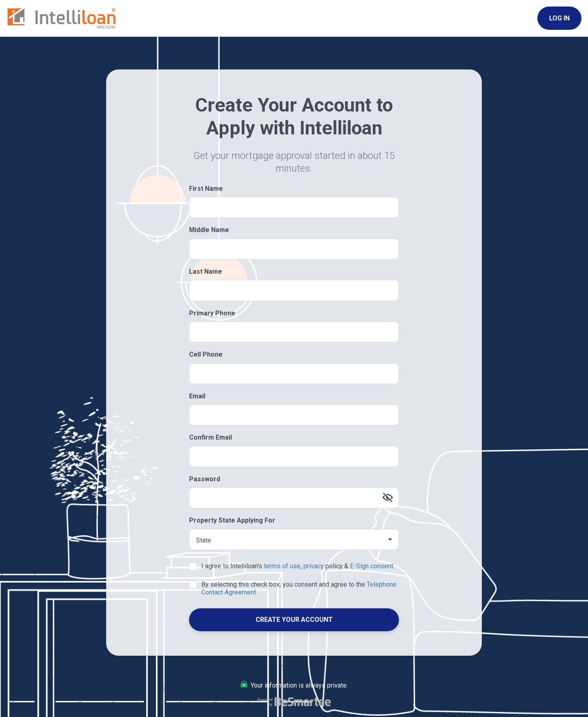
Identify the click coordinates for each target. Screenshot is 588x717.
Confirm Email (210, 437)
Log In (559, 18)
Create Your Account (294, 620)
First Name (206, 189)
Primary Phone (212, 313)
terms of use (282, 566)
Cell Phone (206, 354)
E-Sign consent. (372, 566)
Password (205, 479)
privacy (314, 566)
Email (197, 396)
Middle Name (209, 230)
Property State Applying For (232, 520)
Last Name (206, 271)
